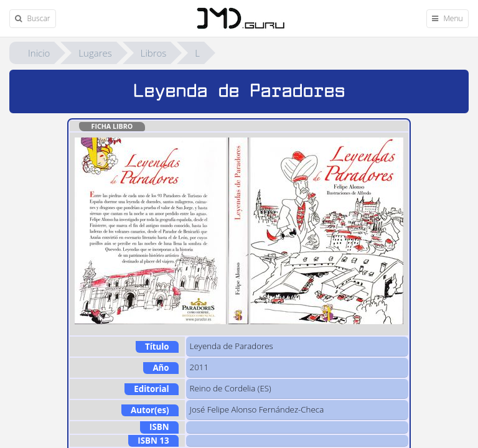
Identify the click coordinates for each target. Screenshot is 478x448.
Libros (154, 53)
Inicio (39, 53)
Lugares (95, 53)
